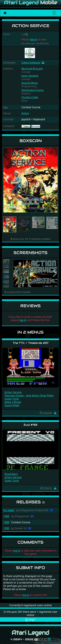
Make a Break (13, 402)
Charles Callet (30, 97)
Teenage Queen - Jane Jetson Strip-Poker (29, 395)
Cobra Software (31, 63)
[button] (7, 180)
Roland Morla (30, 83)
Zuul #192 (30, 425)
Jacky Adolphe (30, 76)
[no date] (9, 510)
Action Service (13, 392)
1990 (6, 528)
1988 (6, 516)
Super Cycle (12, 399)
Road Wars (11, 474)
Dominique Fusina (33, 90)
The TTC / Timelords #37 (31, 343)
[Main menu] (54, 13)
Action (25, 113)
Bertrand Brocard (32, 69)
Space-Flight (12, 405)
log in (33, 39)
